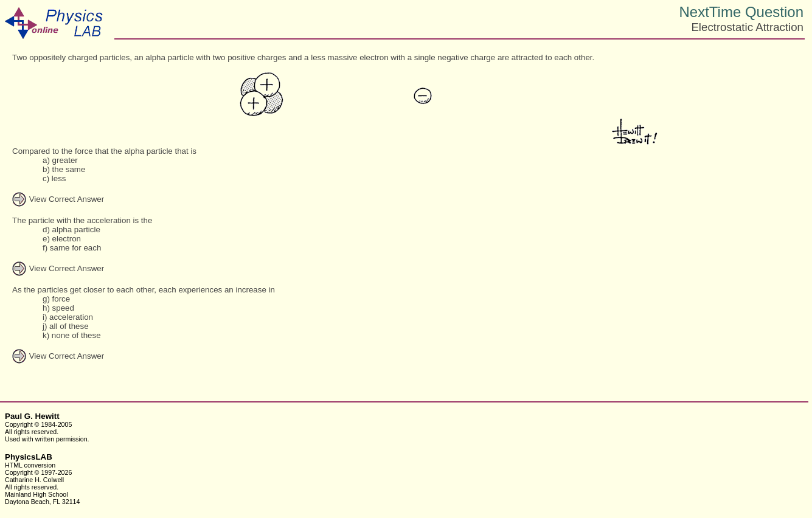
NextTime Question (741, 12)
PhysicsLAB (29, 457)
